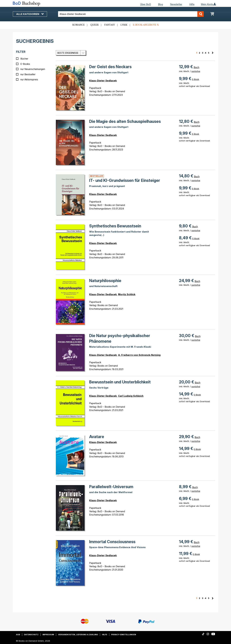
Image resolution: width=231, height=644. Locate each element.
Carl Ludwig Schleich (131, 396)
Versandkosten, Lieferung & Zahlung (78, 635)
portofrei (196, 71)
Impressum (48, 635)
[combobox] (131, 14)
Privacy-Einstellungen (124, 635)
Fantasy (110, 25)
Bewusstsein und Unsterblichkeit (120, 382)
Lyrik (124, 25)
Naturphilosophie (105, 281)
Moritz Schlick (127, 294)
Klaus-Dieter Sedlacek (103, 81)
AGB (18, 635)
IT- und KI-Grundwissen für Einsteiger (125, 180)
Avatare (97, 437)
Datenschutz (31, 635)
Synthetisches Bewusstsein (115, 226)
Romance (79, 25)
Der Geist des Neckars (110, 67)
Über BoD (145, 4)
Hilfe (192, 4)
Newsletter (176, 4)
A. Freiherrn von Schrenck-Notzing (139, 355)
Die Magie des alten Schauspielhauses (125, 121)
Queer (94, 25)
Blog (160, 4)
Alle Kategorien (30, 14)
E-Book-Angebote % (146, 25)
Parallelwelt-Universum (111, 487)
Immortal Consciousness (112, 542)
